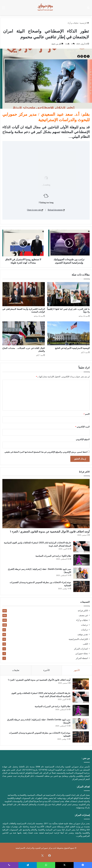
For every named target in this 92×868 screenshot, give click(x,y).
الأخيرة (47, 670)
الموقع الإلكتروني (83, 439)
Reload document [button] (56, 210)
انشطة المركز (82, 658)
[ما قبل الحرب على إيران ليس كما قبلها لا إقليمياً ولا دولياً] (68, 294)
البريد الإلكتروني (82, 427)
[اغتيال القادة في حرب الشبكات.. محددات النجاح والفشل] (24, 333)
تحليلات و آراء (73, 23)
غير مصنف (83, 615)
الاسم (87, 414)
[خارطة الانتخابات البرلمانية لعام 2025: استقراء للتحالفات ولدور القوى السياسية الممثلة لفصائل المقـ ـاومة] (81, 547)
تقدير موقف (83, 634)
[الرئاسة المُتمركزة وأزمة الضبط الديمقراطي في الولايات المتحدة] (24, 294)
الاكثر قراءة (83, 611)
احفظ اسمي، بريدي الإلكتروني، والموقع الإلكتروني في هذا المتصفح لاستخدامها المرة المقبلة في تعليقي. (46, 452)
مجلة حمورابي (82, 653)
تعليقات (16, 670)
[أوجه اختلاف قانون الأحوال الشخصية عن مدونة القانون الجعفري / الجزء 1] (46, 504)
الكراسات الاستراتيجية (78, 639)
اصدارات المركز (81, 649)
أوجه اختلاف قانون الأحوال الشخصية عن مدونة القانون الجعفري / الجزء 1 (50, 532)
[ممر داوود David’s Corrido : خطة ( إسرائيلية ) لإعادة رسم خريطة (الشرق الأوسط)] (81, 573)
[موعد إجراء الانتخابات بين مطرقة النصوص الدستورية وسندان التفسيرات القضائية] (81, 586)
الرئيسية (84, 23)
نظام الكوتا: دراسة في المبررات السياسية (53, 556)
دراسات (84, 630)
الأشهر (77, 670)
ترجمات (84, 625)
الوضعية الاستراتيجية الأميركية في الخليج (72, 348)
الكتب (85, 644)
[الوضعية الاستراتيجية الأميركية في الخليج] (68, 333)
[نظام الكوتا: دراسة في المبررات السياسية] (81, 560)
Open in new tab (35, 210)
